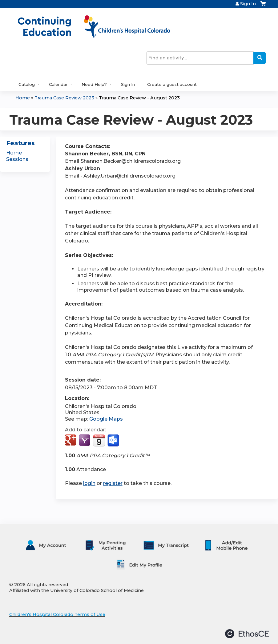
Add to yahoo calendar (85, 441)
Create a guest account (172, 84)
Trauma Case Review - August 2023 (139, 98)
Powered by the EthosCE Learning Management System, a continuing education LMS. (247, 634)
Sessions (17, 159)
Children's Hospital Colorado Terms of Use (57, 614)
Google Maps (106, 419)
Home (23, 98)
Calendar (58, 84)
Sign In (248, 4)
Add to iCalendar (99, 440)
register (113, 483)
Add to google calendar (71, 441)
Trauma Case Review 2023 (64, 98)
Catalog (27, 84)
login (89, 483)
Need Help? (94, 84)
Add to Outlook (114, 441)
